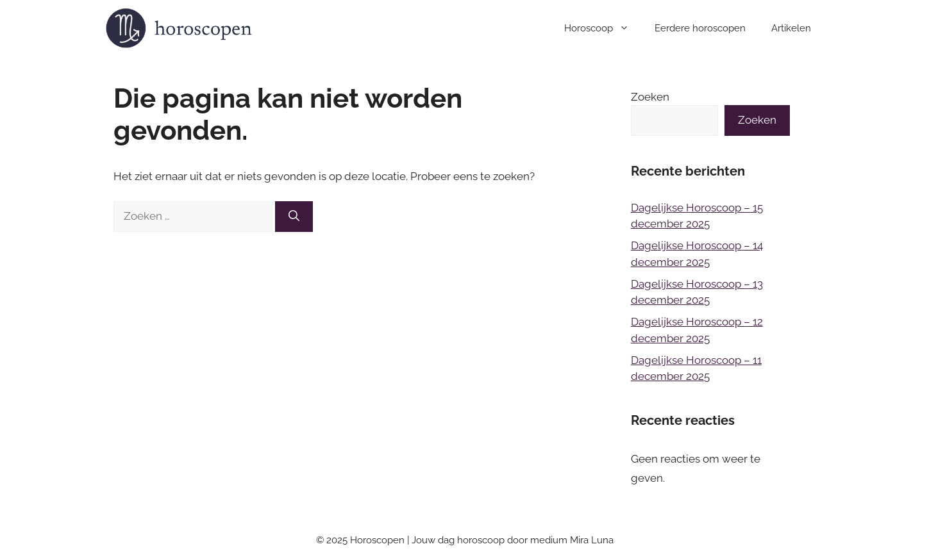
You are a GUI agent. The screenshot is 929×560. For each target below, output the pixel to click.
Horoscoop (603, 28)
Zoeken (650, 97)
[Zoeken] (294, 217)
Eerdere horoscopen (700, 28)
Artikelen (791, 28)
